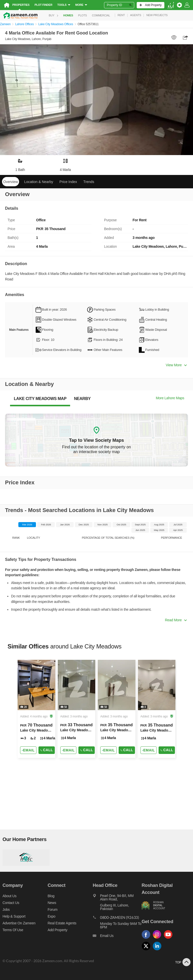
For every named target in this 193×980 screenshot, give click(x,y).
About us (9, 896)
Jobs (6, 910)
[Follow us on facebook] (147, 939)
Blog (51, 896)
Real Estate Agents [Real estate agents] (62, 923)
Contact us (11, 903)
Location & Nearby (39, 182)
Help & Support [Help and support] (14, 916)
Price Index (68, 182)
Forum (53, 910)
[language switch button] (171, 5)
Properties (21, 5)
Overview (11, 182)
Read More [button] (176, 620)
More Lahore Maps (170, 398)
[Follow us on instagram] (158, 939)
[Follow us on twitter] (147, 950)
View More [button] (176, 365)
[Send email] (28, 750)
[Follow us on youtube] (169, 939)
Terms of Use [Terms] (13, 930)
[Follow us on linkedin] (158, 950)
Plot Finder (43, 5)
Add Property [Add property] (58, 930)
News (52, 903)
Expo (52, 916)
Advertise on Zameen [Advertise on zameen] (19, 923)
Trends (89, 182)
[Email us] (117, 937)
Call (47, 750)
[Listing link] (36, 709)
